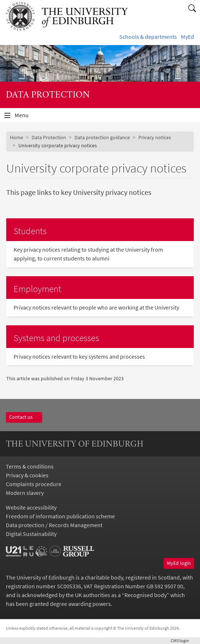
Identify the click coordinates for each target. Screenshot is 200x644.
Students (30, 231)
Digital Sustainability (31, 534)
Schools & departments (148, 37)
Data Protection (49, 137)
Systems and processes (56, 338)
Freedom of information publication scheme (60, 516)
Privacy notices (155, 137)
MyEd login (179, 563)
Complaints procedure (34, 484)
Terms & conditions (30, 466)
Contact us (24, 417)
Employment (37, 289)
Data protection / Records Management (54, 525)
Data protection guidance (102, 137)
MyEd (188, 37)
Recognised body (146, 595)
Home (17, 137)
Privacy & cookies (27, 475)
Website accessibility (31, 507)
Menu (26, 117)
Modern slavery (25, 493)
